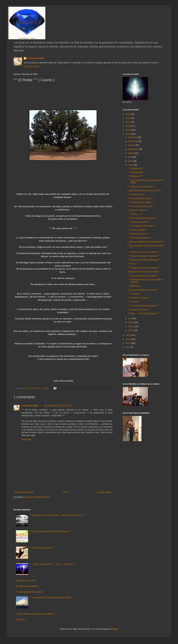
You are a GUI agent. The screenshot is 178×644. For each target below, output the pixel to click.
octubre (132, 145)
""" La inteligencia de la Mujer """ (142, 226)
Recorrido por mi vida (26, 580)
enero (131, 330)
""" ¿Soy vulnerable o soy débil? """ (143, 276)
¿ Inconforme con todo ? (139, 310)
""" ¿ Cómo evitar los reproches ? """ (144, 306)
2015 (128, 130)
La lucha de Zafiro (36, 58)
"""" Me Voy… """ (135, 214)
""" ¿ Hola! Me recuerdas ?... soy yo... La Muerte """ (53, 564)
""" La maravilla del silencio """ (141, 198)
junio (131, 161)
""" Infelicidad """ (135, 286)
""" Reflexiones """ (136, 176)
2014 (128, 134)
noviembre (133, 141)
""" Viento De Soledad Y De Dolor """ (144, 256)
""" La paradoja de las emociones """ (144, 268)
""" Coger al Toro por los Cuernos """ (144, 252)
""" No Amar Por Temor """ (139, 298)
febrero (132, 326)
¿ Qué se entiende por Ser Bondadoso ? (146, 242)
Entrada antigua (105, 492)
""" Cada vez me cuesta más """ (142, 187)
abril (130, 319)
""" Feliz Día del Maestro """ (140, 238)
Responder (26, 439)
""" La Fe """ (133, 264)
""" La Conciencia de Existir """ (141, 206)
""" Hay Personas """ (137, 172)
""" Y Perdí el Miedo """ (138, 230)
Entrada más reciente (24, 492)
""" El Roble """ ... (135, 302)
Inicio (65, 492)
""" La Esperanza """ (137, 194)
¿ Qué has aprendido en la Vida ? (143, 290)
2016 (128, 126)
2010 (128, 347)
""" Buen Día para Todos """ (42, 548)
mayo (131, 165)
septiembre (133, 149)
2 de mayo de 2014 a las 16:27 (58, 406)
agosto (131, 153)
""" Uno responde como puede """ (142, 218)
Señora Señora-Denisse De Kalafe (143, 272)
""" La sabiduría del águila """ (140, 202)
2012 (128, 339)
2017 (128, 122)
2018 (128, 118)
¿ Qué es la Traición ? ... (139, 210)
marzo (131, 322)
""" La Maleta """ (135, 294)
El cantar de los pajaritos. (27, 586)
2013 (128, 335)
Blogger (114, 629)
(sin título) (20, 620)
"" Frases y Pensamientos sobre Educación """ (50, 531)
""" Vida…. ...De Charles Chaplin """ (143, 313)
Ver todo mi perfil (31, 67)
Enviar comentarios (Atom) (38, 497)
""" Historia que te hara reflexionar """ (144, 260)
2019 (128, 114)
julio (130, 157)
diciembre (133, 137)
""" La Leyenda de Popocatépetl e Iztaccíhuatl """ (51, 598)
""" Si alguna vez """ (136, 168)
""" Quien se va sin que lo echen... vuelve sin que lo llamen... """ (58, 515)
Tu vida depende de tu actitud (29, 592)
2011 (128, 343)
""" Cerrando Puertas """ (138, 234)
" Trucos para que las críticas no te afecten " (36, 614)
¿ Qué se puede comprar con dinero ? (145, 191)
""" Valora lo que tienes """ (139, 222)
